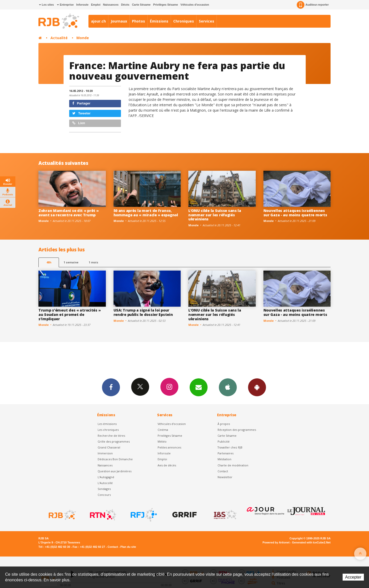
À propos (224, 424)
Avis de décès (167, 465)
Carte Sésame (141, 5)
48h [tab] (49, 262)
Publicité (224, 441)
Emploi (96, 5)
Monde (83, 38)
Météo (162, 441)
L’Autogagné (106, 477)
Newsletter (225, 477)
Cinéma (163, 430)
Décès (125, 5)
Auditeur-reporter (313, 5)
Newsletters (199, 387)
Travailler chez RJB (230, 447)
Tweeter (81, 113)
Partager (81, 103)
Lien (79, 123)
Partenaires (225, 453)
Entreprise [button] (65, 5)
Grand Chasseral (109, 447)
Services (207, 21)
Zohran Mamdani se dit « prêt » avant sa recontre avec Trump (69, 213)
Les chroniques (108, 430)
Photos (139, 21)
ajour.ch (98, 21)
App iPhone (228, 387)
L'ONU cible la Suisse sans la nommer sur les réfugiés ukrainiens (215, 215)
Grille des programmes (114, 441)
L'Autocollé (105, 483)
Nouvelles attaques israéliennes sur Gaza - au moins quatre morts (295, 213)
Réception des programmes (237, 430)
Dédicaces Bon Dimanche (115, 459)
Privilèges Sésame (166, 5)
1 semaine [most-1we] (71, 262)
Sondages (104, 489)
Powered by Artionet (276, 542)
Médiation (224, 459)
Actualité (59, 38)
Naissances (111, 5)
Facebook (111, 387)
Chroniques (184, 21)
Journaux (119, 21)
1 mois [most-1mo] (93, 262)
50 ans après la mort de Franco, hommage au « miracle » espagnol (146, 213)
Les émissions (107, 424)
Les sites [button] (46, 5)
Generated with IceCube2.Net (311, 542)
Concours (104, 495)
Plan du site (128, 547)
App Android (257, 387)
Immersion (105, 453)
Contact (223, 471)
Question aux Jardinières (115, 471)
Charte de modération (233, 465)
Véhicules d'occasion (195, 5)
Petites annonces (169, 447)
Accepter (353, 577)
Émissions (159, 21)
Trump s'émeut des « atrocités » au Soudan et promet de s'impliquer (70, 314)
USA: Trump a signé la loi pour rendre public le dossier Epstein (143, 312)
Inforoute (83, 5)
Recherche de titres (111, 436)
